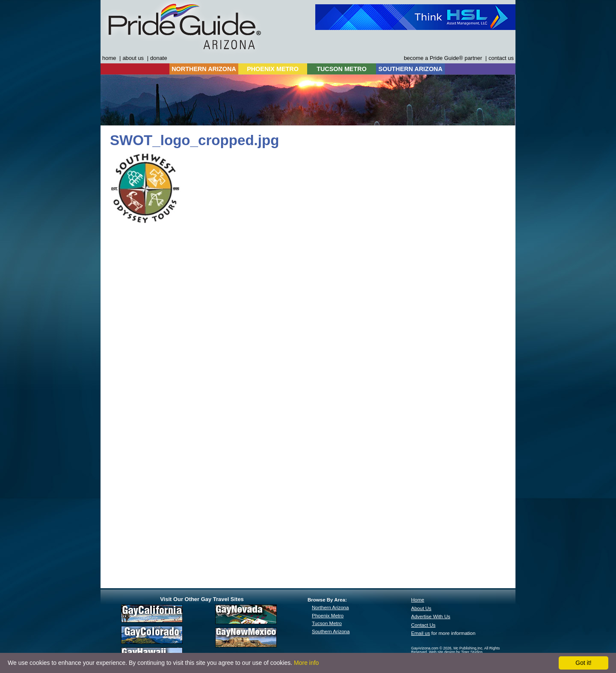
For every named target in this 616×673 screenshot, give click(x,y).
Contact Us (423, 625)
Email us (421, 633)
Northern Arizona (330, 607)
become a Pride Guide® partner (443, 58)
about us (133, 58)
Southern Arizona (331, 631)
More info (306, 663)
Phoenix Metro (328, 616)
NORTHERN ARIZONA (204, 69)
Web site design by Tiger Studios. (456, 652)
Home (418, 600)
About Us (421, 608)
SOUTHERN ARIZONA (411, 69)
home (109, 58)
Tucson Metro (327, 623)
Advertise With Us (431, 616)
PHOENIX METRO (273, 69)
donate (159, 58)
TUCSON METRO (342, 69)
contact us (501, 58)
